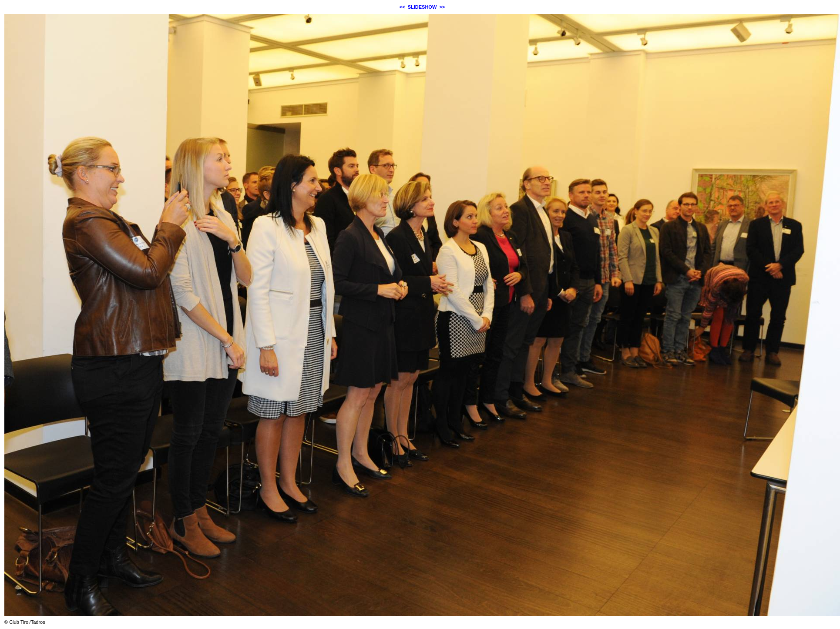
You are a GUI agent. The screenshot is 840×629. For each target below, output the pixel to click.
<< (402, 7)
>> (442, 7)
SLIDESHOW (422, 7)
